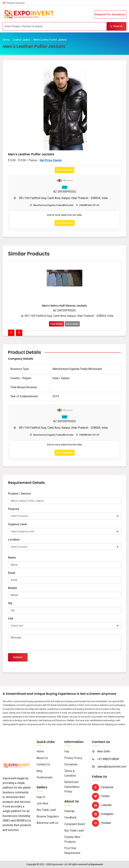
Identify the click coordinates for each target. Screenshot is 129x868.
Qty (10, 603)
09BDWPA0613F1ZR (88, 205)
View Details (57, 324)
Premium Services (16, 3)
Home (6, 40)
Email (12, 573)
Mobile (12, 588)
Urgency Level (17, 524)
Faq (67, 751)
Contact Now (65, 223)
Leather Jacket (21, 40)
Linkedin (102, 805)
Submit (18, 657)
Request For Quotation (110, 14)
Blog (39, 771)
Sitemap (69, 811)
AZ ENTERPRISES (65, 192)
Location (14, 540)
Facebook (103, 787)
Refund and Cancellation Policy (72, 787)
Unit (11, 618)
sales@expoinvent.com (112, 767)
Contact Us (43, 764)
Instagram (103, 814)
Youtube (101, 823)
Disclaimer (71, 764)
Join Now (42, 803)
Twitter (101, 796)
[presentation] (11, 333)
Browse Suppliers (48, 816)
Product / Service (19, 494)
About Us (42, 758)
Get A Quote (72, 324)
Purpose (14, 509)
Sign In (41, 797)
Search (116, 26)
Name (12, 558)
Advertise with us (47, 823)
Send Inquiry (64, 170)
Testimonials (45, 777)
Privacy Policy (73, 758)
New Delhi (104, 751)
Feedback (70, 817)
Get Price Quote (51, 160)
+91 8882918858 (108, 759)
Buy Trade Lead (46, 810)
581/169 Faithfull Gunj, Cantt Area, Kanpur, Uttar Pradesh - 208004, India (63, 198)
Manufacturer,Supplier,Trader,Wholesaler (52, 205)
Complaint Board (75, 824)
